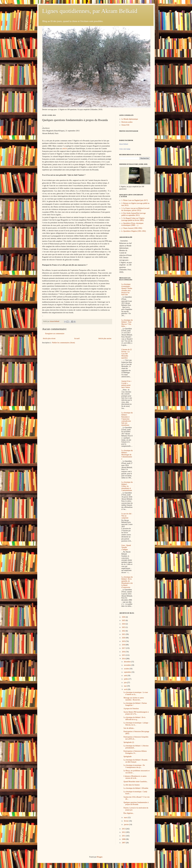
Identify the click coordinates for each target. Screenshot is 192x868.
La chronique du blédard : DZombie (136, 788)
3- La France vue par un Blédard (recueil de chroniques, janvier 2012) (135, 209)
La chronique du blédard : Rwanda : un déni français (136, 761)
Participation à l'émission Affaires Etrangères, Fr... (135, 752)
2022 (124, 631)
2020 (124, 638)
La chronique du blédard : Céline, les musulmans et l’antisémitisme (127, 486)
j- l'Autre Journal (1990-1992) (132, 228)
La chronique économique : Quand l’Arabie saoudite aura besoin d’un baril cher (127, 289)
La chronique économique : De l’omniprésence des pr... (134, 766)
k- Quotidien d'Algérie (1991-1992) (134, 231)
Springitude (128, 757)
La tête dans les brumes (132, 785)
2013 (124, 829)
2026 (124, 617)
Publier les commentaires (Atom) (63, 343)
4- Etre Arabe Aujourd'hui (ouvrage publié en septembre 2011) (134, 214)
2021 (124, 634)
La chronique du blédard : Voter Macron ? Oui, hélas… (127, 323)
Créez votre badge (125, 149)
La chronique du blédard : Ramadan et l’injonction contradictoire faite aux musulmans (127, 419)
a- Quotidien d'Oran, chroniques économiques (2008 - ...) (132, 224)
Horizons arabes (127, 122)
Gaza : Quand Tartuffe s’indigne (126, 547)
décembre (127, 662)
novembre (128, 665)
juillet (126, 679)
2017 (124, 648)
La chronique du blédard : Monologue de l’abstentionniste (127, 455)
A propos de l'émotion (131, 709)
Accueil (77, 338)
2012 (124, 832)
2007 (124, 843)
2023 (124, 627)
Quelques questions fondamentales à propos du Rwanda (136, 803)
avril (126, 689)
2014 (124, 659)
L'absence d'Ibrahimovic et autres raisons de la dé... (135, 777)
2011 (124, 836)
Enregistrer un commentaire (55, 334)
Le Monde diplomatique (130, 119)
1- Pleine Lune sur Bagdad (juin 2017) (135, 200)
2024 (124, 624)
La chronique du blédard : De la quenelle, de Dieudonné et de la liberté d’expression (127, 582)
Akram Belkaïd (124, 144)
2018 (124, 645)
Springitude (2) (129, 742)
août (126, 676)
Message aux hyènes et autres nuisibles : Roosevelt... (134, 699)
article (65, 148)
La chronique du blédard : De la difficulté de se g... (134, 718)
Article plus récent (49, 338)
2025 (124, 620)
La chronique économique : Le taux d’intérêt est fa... (136, 693)
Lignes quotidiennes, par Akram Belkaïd (90, 11)
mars (126, 818)
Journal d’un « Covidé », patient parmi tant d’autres (126, 384)
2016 (124, 652)
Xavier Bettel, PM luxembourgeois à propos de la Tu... (136, 713)
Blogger (100, 857)
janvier (126, 825)
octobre (127, 669)
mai (125, 686)
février (126, 821)
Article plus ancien (105, 338)
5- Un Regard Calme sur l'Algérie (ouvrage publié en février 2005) (133, 219)
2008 (124, 839)
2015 (124, 655)
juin (125, 683)
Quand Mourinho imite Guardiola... (136, 782)
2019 (124, 641)
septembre (128, 672)
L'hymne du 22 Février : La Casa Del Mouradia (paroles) (127, 354)
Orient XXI (125, 125)
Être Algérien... (129, 813)
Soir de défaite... (129, 728)
